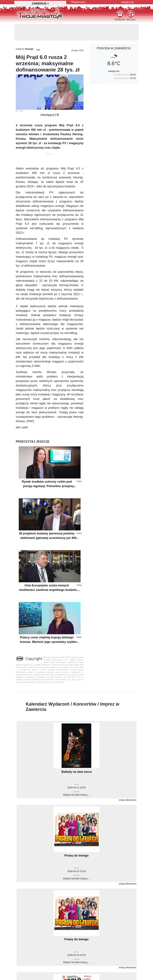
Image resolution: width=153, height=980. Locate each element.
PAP (38, 50)
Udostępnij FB (50, 115)
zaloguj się (127, 2)
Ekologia (29, 49)
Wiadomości (78, 2)
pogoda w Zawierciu (114, 48)
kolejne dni (114, 71)
